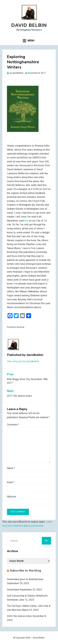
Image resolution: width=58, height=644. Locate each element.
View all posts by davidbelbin (23, 361)
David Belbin (29, 25)
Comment (13, 425)
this (26, 221)
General (20, 327)
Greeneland (13, 590)
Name (11, 468)
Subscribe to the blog (25, 571)
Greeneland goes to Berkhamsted (25, 579)
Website (12, 497)
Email (11, 482)
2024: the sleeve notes (19, 616)
